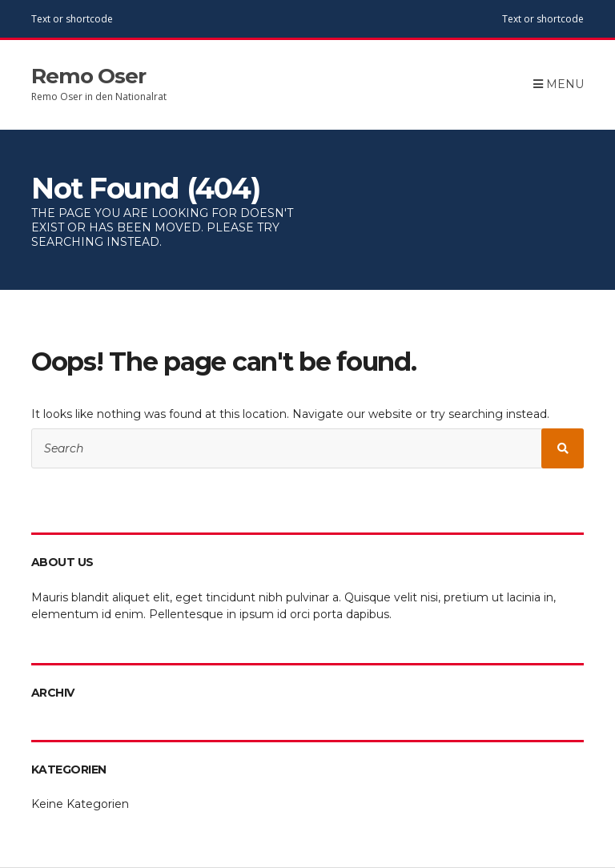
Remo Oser (88, 76)
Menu (559, 84)
